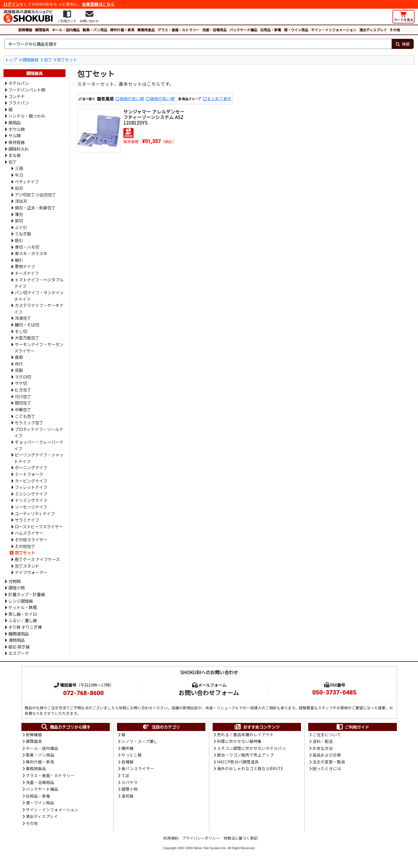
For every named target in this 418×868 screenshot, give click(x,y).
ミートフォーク (29, 474)
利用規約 (171, 841)
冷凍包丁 (23, 318)
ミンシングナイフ (31, 494)
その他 (395, 30)
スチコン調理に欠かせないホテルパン (252, 749)
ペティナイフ (27, 181)
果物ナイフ (25, 266)
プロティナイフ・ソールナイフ (39, 432)
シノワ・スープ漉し (139, 742)
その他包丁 (25, 546)
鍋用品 (14, 122)
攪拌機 (127, 749)
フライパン (19, 103)
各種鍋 (127, 763)
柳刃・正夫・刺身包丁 (35, 208)
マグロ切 (23, 377)
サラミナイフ (27, 520)
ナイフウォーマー (31, 572)
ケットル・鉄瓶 (23, 607)
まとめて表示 (219, 99)
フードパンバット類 (27, 90)
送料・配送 (323, 742)
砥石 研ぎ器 (19, 647)
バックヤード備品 (243, 30)
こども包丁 (25, 416)
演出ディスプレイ (373, 30)
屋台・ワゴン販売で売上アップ (245, 756)
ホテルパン (19, 83)
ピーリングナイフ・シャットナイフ (39, 458)
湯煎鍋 (127, 798)
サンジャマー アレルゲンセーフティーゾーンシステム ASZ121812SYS (154, 118)
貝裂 (19, 370)
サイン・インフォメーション (334, 30)
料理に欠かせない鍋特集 (239, 742)
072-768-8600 (83, 693)
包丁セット (67, 60)
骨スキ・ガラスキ (31, 253)
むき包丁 (23, 390)
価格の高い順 (162, 99)
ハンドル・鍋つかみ (27, 116)
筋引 (19, 240)
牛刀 (19, 175)
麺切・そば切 (27, 325)
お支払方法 (323, 749)
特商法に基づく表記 (241, 841)
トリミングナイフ (31, 500)
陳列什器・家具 (122, 30)
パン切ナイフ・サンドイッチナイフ (39, 296)
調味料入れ (19, 149)
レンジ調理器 (21, 601)
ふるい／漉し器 (23, 620)
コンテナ (17, 96)
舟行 (19, 364)
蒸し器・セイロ (23, 614)
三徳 (19, 168)
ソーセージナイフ (31, 507)
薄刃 (19, 214)
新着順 (107, 99)
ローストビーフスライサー (39, 526)
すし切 (21, 331)
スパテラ (129, 784)
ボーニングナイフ (31, 467)
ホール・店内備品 (66, 30)
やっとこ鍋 (132, 756)
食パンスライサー (138, 770)
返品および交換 (327, 756)
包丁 (48, 60)
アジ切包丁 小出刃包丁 (35, 194)
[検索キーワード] (198, 44)
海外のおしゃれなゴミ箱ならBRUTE (250, 770)
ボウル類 (17, 129)
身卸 (19, 357)
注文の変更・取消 (329, 763)
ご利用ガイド (352, 727)
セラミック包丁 (29, 422)
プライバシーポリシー (201, 841)
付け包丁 (23, 396)
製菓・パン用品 (95, 30)
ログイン (12, 4)
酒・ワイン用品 (296, 30)
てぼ (125, 777)
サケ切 (21, 383)
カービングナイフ (31, 481)
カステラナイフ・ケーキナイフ (39, 308)
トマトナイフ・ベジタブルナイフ (39, 283)
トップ (11, 60)
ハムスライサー (29, 533)
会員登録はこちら (98, 4)
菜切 (19, 221)
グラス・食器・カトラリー (178, 30)
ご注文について (327, 735)
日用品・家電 (271, 30)
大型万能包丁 (27, 338)
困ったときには (327, 770)
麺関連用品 (19, 634)
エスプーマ (19, 653)
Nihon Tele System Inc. (210, 851)
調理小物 (17, 588)
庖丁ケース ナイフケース (37, 559)
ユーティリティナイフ (35, 513)
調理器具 (42, 30)
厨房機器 (25, 30)
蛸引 (19, 260)
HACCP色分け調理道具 (238, 763)
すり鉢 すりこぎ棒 (25, 627)
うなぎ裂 (23, 234)
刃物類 (14, 581)
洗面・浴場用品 (214, 30)
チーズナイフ (27, 273)
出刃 (19, 188)
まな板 (14, 155)
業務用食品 (146, 30)
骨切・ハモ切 (27, 247)
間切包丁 (23, 403)
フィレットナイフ (31, 487)
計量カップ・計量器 (27, 594)
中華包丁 (23, 409)
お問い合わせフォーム (209, 692)
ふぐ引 (21, 227)
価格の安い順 (132, 99)
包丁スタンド (27, 566)
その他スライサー (31, 539)
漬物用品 (17, 640)
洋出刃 (21, 201)
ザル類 (14, 135)
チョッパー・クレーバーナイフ (39, 445)
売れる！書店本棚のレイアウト (245, 735)
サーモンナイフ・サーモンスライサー (39, 348)
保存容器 (17, 142)
